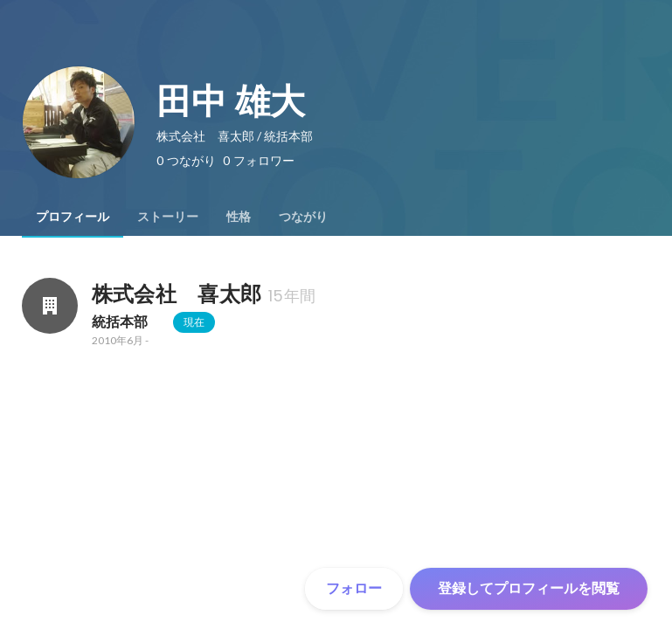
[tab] (73, 217)
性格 (239, 217)
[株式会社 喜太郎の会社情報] (50, 306)
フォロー (354, 588)
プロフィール (73, 217)
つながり (303, 217)
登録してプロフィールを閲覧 (529, 588)
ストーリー (168, 217)
